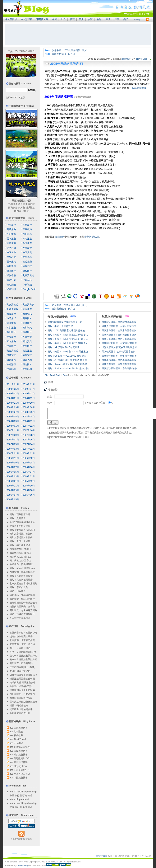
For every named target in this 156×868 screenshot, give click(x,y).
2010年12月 (29, 384)
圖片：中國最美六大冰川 (22, 530)
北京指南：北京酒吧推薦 (22, 640)
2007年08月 (29, 435)
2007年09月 (13, 435)
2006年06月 (29, 467)
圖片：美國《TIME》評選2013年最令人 (68, 335)
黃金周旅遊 (12, 351)
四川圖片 (11, 332)
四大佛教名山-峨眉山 (20, 553)
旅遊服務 (11, 360)
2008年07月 (13, 412)
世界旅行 (27, 225)
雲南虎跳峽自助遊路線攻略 (23, 702)
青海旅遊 (27, 239)
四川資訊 (27, 328)
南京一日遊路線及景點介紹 (23, 659)
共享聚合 (18, 732)
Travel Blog (142, 59)
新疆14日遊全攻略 (19, 706)
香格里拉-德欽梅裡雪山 (21, 686)
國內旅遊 (11, 341)
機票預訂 (11, 355)
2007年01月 (13, 453)
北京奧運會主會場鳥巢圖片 (23, 584)
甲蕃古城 (30, 204)
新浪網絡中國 (139, 88)
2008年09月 (13, 407)
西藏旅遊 (13, 208)
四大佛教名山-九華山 (20, 549)
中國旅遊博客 (21, 778)
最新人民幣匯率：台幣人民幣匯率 (119, 326)
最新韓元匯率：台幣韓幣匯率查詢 (119, 322)
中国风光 (27, 252)
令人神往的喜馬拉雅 (20, 618)
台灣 (90, 19)
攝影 (126, 19)
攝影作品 (11, 275)
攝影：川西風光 (18, 591)
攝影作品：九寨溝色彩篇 (22, 595)
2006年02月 (29, 476)
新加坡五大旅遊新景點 (21, 663)
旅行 (17, 795)
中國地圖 (11, 369)
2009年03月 (13, 394)
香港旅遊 (11, 243)
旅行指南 (11, 266)
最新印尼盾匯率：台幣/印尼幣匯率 (119, 343)
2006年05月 (13, 472)
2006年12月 (29, 453)
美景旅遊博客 (21, 728)
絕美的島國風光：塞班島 (22, 607)
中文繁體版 (26, 19)
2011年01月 (13, 384)
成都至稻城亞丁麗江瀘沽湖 (23, 675)
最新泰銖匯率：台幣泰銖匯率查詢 (119, 360)
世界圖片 (27, 346)
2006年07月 (13, 467)
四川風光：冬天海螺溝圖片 (23, 610)
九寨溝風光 (28, 275)
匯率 (117, 19)
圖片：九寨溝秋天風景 (21, 580)
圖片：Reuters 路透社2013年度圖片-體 (67, 364)
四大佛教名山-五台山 (20, 561)
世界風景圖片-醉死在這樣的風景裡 (119, 347)
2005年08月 (29, 490)
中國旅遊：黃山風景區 (21, 564)
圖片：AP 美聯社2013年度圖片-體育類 (67, 360)
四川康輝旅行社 (22, 770)
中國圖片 (11, 346)
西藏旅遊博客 (21, 751)
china (30, 792)
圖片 (108, 19)
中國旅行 (11, 225)
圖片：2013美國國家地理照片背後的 (66, 331)
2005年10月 (29, 486)
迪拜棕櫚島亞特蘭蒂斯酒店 (23, 603)
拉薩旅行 (11, 318)
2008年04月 (29, 417)
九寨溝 (12, 204)
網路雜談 (126, 59)
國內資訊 (27, 341)
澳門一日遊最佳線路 (20, 648)
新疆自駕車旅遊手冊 (20, 713)
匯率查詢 (11, 262)
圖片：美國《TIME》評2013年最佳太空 (68, 352)
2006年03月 (13, 476)
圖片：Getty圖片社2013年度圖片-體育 (67, 356)
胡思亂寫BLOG (22, 758)
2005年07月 (13, 495)
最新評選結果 (92, 237)
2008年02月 (29, 421)
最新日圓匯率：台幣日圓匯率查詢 (119, 339)
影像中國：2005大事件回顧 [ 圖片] (70, 50)
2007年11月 (13, 430)
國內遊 (18, 211)
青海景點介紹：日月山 (63, 54)
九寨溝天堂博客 (22, 747)
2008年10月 (29, 403)
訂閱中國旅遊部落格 (21, 839)
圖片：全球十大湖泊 (20, 541)
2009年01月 (13, 398)
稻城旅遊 (30, 208)
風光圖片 (11, 271)
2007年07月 (13, 440)
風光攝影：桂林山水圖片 (22, 599)
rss (12, 728)
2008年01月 (13, 426)
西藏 (72, 19)
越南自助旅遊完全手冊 (21, 636)
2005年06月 (29, 495)
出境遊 (25, 211)
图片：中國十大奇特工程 (60, 326)
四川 (81, 19)
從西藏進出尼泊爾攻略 (21, 709)
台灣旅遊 (27, 243)
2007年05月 (13, 444)
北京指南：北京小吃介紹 (22, 644)
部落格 (24, 795)
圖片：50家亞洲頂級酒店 (22, 568)
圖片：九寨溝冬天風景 (21, 576)
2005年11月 (13, 486)
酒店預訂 (27, 355)
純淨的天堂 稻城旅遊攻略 (23, 683)
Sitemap (137, 19)
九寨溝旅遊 (12, 305)
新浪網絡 (59, 237)
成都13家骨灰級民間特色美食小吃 (65, 322)
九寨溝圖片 (12, 309)
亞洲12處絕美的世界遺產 (22, 522)
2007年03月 (13, 449)
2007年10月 (29, 430)
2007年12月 (29, 426)
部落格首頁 (42, 19)
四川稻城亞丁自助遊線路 (22, 694)
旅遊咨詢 (27, 360)
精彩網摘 (11, 285)
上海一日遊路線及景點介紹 (23, 656)
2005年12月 (29, 481)
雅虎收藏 (18, 735)
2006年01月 (13, 481)
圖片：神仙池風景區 (20, 545)
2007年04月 (29, 444)
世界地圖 (27, 369)
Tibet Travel (20, 739)
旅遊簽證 (27, 262)
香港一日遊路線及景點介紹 (23, 652)
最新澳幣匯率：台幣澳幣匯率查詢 (119, 364)
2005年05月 (13, 500)
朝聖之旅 (11, 248)
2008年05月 (13, 417)
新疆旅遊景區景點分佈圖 (22, 679)
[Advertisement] (78, 34)
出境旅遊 (27, 351)
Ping (47, 375)
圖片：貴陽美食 (18, 518)
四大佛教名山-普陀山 (20, 557)
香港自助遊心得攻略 (20, 671)
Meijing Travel (21, 766)
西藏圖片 (27, 318)
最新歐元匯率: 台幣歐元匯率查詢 (119, 352)
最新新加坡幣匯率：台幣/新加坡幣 (119, 368)
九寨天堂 (20, 204)
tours (12, 792)
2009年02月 (29, 394)
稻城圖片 (27, 332)
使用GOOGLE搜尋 (15, 98)
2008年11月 (13, 403)
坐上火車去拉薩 (22, 774)
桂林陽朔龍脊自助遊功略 (22, 690)
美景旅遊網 (102, 856)
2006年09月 (13, 463)
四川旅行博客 (21, 762)
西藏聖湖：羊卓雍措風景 (22, 572)
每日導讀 (27, 285)
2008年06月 (29, 412)
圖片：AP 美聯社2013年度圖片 (63, 347)
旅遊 (30, 795)
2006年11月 (13, 458)
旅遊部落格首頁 (17, 218)
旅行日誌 (27, 266)
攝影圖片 (27, 271)
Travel (18, 792)
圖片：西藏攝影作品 (20, 514)
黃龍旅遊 (27, 309)
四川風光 (27, 234)
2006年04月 (29, 472)
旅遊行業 (11, 280)
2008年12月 (29, 398)
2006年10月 (29, 458)
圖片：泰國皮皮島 (19, 587)
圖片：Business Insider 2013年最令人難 (68, 368)
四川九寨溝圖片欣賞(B (21, 537)
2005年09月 (13, 490)
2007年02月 (29, 449)
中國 (55, 19)
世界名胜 (11, 257)
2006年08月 (29, 463)
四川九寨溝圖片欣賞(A (21, 534)
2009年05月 (13, 389)
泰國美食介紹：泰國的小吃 (23, 633)
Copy (65, 375)
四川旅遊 (11, 234)
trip (35, 792)
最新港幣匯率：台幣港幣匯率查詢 (119, 331)
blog (24, 792)
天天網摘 (18, 743)
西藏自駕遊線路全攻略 (21, 698)
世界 (63, 19)
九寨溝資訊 (28, 305)
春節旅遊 (27, 248)
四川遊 (21, 208)
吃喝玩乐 (27, 280)
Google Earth (29, 289)
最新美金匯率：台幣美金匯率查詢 (119, 335)
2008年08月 (29, 407)
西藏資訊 (27, 314)
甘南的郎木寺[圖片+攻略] (22, 667)
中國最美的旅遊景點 (20, 526)
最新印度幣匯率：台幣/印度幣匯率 (119, 356)
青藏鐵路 (27, 229)
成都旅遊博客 (21, 755)
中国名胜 (11, 252)
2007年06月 (29, 440)
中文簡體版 (11, 19)
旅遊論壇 (11, 364)
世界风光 (27, 257)
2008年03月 (13, 421)
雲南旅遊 (11, 239)
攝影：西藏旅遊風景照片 (22, 614)
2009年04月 (29, 389)
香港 (99, 19)
